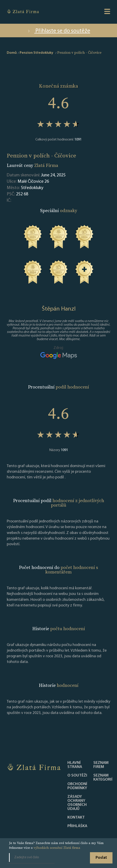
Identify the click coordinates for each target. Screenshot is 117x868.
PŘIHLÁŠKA (77, 826)
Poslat (101, 858)
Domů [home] (12, 53)
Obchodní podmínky (77, 786)
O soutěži (77, 776)
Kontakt (76, 818)
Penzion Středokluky (36, 53)
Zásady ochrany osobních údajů (77, 803)
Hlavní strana (75, 765)
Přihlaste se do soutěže (58, 31)
